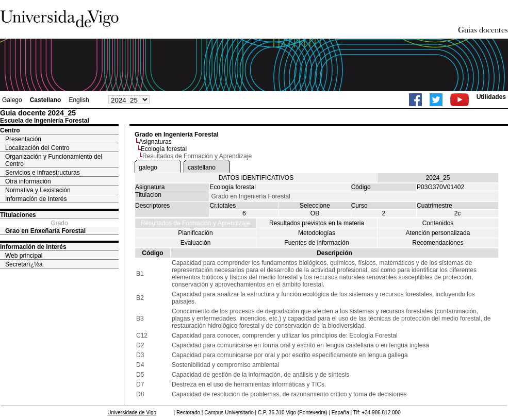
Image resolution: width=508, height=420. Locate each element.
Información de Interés (36, 199)
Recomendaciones (438, 243)
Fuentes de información (316, 243)
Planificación (195, 233)
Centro (10, 130)
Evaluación (196, 243)
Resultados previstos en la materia (317, 223)
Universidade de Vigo (132, 413)
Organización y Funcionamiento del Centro (54, 160)
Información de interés (33, 247)
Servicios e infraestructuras (43, 173)
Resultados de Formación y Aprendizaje (195, 223)
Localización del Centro (37, 148)
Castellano (46, 100)
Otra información (28, 181)
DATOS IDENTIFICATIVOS (256, 178)
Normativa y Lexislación (38, 190)
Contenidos (438, 223)
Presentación (23, 139)
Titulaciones (18, 215)
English (79, 100)
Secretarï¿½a (24, 264)
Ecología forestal (164, 149)
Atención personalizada (438, 233)
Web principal (24, 256)
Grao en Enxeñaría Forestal (45, 231)
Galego (12, 100)
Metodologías (317, 233)
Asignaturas (155, 142)
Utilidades (491, 97)
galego (148, 167)
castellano (202, 167)
